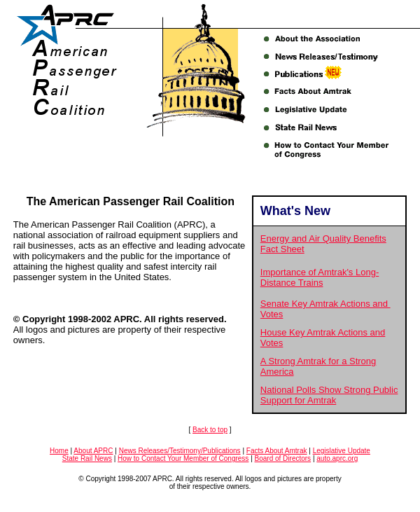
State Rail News (87, 458)
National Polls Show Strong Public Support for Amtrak (329, 395)
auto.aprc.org (337, 458)
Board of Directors (283, 458)
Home (59, 451)
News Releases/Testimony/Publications (180, 451)
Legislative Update (342, 451)
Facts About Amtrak (277, 451)
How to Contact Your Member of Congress (183, 458)
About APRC (93, 451)
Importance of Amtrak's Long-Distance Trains (320, 277)
